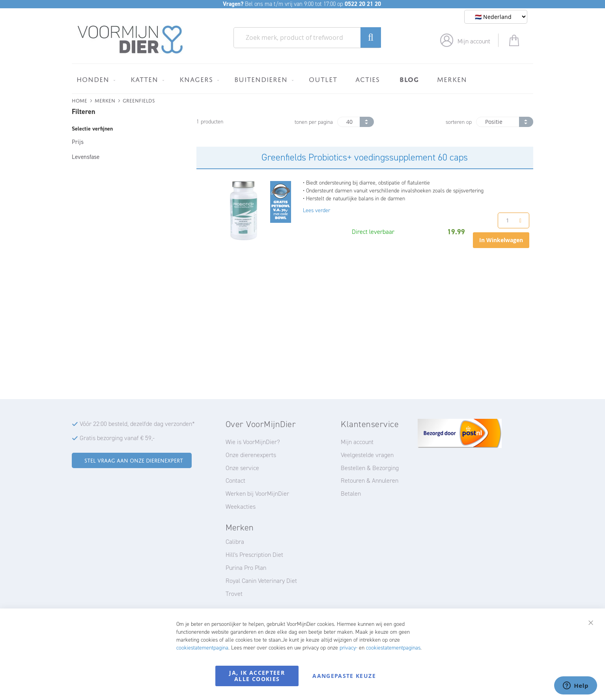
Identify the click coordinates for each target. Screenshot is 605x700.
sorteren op (459, 122)
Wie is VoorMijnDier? (253, 442)
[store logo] (130, 40)
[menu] (302, 79)
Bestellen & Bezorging (370, 468)
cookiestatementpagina (202, 648)
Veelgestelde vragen (367, 455)
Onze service (242, 468)
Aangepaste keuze (344, 676)
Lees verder (317, 210)
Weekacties (241, 507)
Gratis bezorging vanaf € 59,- (117, 438)
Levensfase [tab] (86, 157)
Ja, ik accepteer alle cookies (257, 676)
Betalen (351, 494)
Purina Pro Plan (246, 568)
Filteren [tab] (83, 112)
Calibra (235, 542)
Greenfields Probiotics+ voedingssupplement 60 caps (365, 157)
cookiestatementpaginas (393, 648)
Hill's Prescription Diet (254, 555)
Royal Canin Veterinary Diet (261, 581)
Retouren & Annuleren (370, 481)
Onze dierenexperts (251, 455)
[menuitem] (94, 79)
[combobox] (307, 38)
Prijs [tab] (78, 142)
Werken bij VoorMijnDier (257, 494)
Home (79, 100)
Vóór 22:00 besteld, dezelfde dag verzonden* (137, 424)
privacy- (348, 648)
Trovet (234, 594)
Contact (235, 481)
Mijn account (474, 41)
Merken (105, 100)
